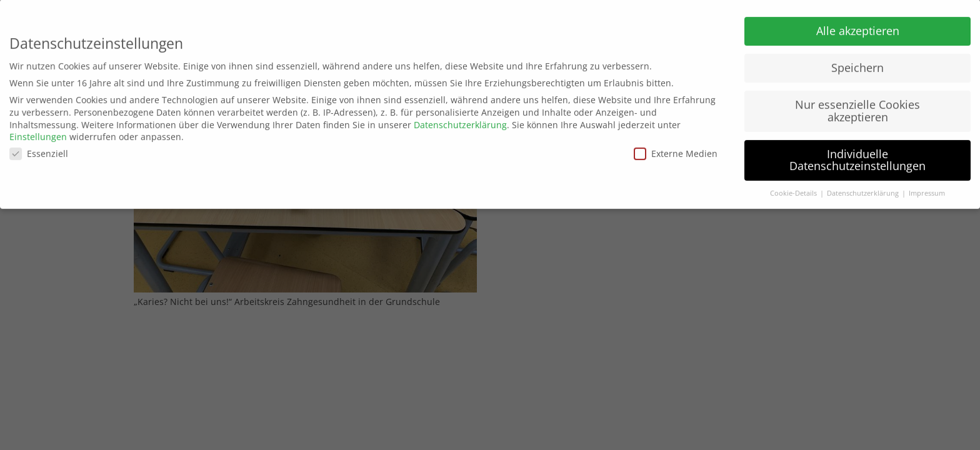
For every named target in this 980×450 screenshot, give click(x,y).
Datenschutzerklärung (460, 121)
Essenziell (39, 150)
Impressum (927, 189)
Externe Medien (676, 150)
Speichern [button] (857, 64)
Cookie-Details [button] (794, 189)
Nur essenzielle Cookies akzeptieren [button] (857, 107)
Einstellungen (38, 133)
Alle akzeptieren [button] (858, 27)
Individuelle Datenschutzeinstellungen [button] (857, 156)
